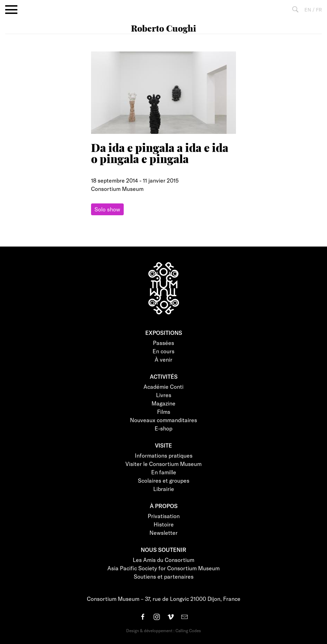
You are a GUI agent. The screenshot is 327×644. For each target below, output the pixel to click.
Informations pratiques (164, 455)
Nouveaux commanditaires (163, 420)
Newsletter (163, 533)
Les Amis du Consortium (163, 560)
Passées (163, 343)
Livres (164, 395)
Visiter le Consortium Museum (163, 464)
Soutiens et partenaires (164, 576)
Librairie (164, 489)
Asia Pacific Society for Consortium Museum (163, 568)
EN (308, 10)
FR (319, 10)
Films (164, 412)
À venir (163, 359)
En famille (164, 472)
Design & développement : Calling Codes (163, 630)
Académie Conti (163, 387)
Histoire (164, 524)
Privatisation (164, 516)
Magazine (163, 403)
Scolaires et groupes (164, 480)
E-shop (163, 428)
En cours (163, 351)
